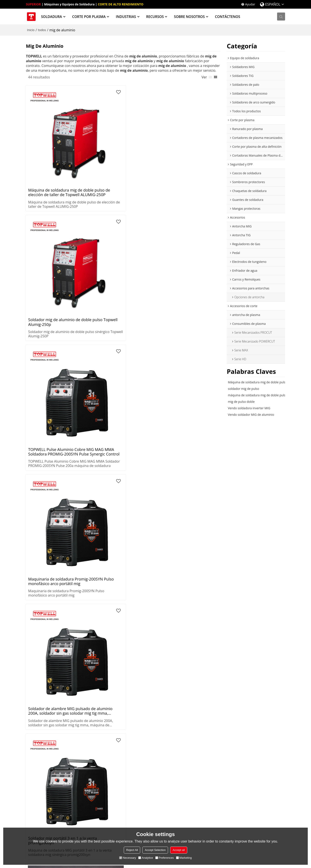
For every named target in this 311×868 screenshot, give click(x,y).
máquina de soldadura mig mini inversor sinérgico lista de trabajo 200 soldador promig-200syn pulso (96, 437)
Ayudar (250, 4)
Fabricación (140, 742)
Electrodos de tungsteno (255, 761)
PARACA (191, 742)
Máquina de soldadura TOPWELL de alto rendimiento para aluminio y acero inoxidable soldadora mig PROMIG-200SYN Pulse (98, 362)
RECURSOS (156, 16)
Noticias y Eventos (198, 812)
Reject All (132, 850)
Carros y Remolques (252, 774)
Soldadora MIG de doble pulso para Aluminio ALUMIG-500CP (144, 437)
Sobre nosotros (196, 799)
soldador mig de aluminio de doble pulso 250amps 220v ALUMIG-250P (146, 212)
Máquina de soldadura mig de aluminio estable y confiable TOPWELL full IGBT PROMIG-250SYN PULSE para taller (47, 437)
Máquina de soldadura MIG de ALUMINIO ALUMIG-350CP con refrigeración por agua (146, 512)
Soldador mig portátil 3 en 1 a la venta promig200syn (98, 212)
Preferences (165, 858)
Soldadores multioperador (44, 755)
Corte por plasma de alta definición (96, 731)
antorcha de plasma (252, 742)
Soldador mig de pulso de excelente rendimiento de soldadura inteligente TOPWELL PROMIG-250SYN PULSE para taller (196, 287)
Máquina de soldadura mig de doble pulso (258, 382)
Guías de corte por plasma (151, 827)
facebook (256, 816)
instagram (264, 816)
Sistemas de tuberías (147, 729)
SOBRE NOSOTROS (190, 16)
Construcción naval (146, 761)
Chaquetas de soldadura (202, 748)
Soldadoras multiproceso (44, 748)
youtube (241, 816)
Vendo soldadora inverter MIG (249, 407)
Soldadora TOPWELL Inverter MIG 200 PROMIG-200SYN (48, 512)
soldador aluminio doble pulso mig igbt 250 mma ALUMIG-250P (146, 587)
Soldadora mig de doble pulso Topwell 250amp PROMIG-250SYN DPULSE (195, 212)
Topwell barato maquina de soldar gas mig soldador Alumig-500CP (144, 362)
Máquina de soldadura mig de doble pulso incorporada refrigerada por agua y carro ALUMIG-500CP (97, 512)
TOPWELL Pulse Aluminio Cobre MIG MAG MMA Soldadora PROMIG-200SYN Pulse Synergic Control (147, 137)
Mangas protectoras (199, 761)
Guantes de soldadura (201, 755)
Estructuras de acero (147, 755)
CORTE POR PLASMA (90, 16)
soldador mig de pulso (244, 388)
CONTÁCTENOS (228, 16)
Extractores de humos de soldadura (44, 770)
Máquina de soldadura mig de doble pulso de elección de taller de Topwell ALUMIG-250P (47, 137)
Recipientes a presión (147, 735)
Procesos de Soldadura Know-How (153, 801)
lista (210, 76)
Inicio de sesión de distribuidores (261, 805)
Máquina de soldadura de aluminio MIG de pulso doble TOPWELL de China (197, 437)
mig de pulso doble (241, 401)
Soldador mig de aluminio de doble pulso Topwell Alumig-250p (98, 137)
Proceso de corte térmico (150, 820)
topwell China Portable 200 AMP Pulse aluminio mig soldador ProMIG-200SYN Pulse (46, 287)
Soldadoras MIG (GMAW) (43, 729)
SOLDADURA (52, 16)
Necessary (128, 858)
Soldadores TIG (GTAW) (42, 735)
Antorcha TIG (247, 735)
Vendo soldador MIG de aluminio (251, 414)
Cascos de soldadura (200, 729)
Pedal (242, 755)
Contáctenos (194, 805)
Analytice (146, 858)
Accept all (179, 850)
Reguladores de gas (252, 748)
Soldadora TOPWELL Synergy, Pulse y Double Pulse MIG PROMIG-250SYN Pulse (195, 362)
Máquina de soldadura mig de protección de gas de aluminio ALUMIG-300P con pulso (146, 287)
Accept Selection (155, 850)
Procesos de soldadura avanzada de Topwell (155, 812)
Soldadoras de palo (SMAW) (45, 742)
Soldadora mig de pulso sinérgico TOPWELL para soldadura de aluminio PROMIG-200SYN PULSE (95, 287)
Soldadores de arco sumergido (47, 761)
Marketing (184, 858)
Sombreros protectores (202, 735)
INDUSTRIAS (127, 16)
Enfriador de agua (251, 768)
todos (42, 29)
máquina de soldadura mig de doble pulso (258, 394)
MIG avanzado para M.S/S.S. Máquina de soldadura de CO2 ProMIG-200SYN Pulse (49, 362)
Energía (137, 748)
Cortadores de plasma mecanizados (95, 742)
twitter (248, 816)
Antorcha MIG (248, 729)
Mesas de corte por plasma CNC (102, 761)
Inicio (31, 29)
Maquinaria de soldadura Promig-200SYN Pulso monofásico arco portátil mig (194, 137)
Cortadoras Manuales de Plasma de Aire (102, 753)
